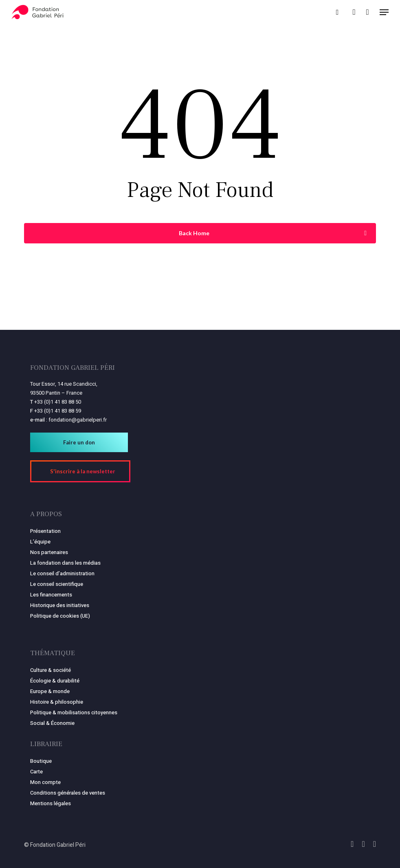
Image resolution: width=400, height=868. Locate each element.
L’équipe (40, 542)
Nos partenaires (49, 552)
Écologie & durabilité (55, 681)
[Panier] (368, 12)
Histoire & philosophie (57, 702)
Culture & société (51, 670)
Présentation (45, 531)
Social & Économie (52, 723)
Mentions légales (51, 803)
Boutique (41, 761)
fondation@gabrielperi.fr (78, 420)
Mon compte (45, 782)
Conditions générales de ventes (68, 793)
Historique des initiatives (60, 605)
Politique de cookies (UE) (60, 616)
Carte (36, 772)
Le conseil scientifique (57, 584)
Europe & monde (50, 691)
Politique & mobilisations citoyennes (74, 712)
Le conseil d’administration (62, 573)
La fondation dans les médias (65, 563)
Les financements (51, 595)
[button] (384, 12)
